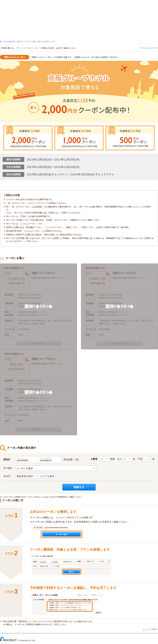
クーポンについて (149, 48)
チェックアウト (46, 458)
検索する (79, 487)
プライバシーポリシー (26, 48)
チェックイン (21, 458)
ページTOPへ (152, 629)
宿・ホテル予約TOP (7, 42)
